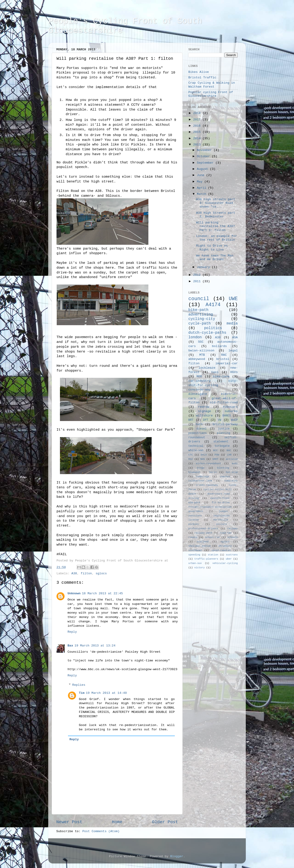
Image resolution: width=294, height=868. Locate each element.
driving (194, 498)
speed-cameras (221, 550)
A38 (74, 573)
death (192, 494)
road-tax (226, 533)
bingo (201, 468)
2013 (198, 145)
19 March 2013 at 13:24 (95, 646)
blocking (223, 468)
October (204, 156)
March (202, 194)
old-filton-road (224, 403)
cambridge (203, 477)
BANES (227, 416)
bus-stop (232, 472)
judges (223, 511)
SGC (201, 342)
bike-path (198, 310)
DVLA (204, 455)
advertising (201, 315)
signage (205, 411)
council (199, 299)
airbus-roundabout (209, 464)
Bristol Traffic (202, 78)
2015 (198, 132)
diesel (202, 429)
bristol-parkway (225, 424)
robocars (230, 407)
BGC (229, 450)
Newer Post (69, 822)
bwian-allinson (201, 351)
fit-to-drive (221, 503)
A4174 (213, 305)
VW (220, 420)
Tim (82, 693)
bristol (223, 359)
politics (213, 328)
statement (221, 442)
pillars (222, 524)
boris (213, 472)
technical (196, 446)
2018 (198, 113)
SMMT (215, 459)
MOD (199, 377)
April (202, 188)
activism (232, 459)
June (202, 175)
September (206, 163)
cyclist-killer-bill (218, 489)
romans (193, 537)
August (203, 169)
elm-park (194, 503)
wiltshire (204, 416)
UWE (233, 299)
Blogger (177, 856)
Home (117, 822)
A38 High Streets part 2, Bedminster (216, 215)
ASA (235, 337)
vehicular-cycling (225, 563)
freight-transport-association (210, 507)
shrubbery (225, 546)
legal (233, 351)
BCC (215, 450)
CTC (191, 455)
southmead (195, 550)
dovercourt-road (219, 494)
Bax (70, 646)
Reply (72, 632)
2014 (198, 138)
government (196, 511)
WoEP (234, 420)
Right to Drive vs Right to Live (212, 248)
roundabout (197, 438)
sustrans (232, 555)
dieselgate (198, 394)
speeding (194, 555)
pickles (194, 524)
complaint (231, 481)
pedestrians (198, 433)
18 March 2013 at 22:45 (102, 593)
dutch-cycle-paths (207, 333)
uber (229, 559)
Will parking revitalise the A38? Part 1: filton (216, 226)
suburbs (231, 411)
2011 (198, 281)
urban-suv (195, 563)
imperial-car (227, 363)
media (232, 324)
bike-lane (221, 377)
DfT (206, 420)
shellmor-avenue (199, 546)
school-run (212, 537)
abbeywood (197, 359)
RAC (224, 355)
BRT (191, 420)
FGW (217, 455)
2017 (198, 120)
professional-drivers (203, 529)
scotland (203, 542)
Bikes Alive (199, 72)
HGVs (234, 372)
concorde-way (199, 390)
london (195, 337)
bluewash (194, 472)
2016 (198, 126)
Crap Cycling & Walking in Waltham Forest (212, 85)
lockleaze (207, 368)
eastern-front (220, 498)
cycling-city (202, 319)
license (194, 520)
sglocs (101, 573)
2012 (198, 275)
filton (86, 573)
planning (223, 433)
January (204, 267)
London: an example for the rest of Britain (217, 238)
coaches (225, 477)
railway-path (203, 533)
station (213, 555)
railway (233, 529)
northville (221, 520)
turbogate (222, 446)
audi (235, 464)
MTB (202, 355)
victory (199, 568)
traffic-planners (206, 559)
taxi (215, 372)
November (205, 150)
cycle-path (199, 324)
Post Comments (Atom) (101, 831)
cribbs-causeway (207, 485)
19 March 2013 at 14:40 (106, 693)
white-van (196, 450)
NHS (202, 459)
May (201, 182)
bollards (219, 346)
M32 (191, 459)
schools (233, 537)
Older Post (165, 822)
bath (199, 424)
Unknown (74, 593)
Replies (79, 685)
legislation (222, 516)
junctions (195, 516)
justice (224, 429)
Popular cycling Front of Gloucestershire (211, 94)
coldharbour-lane (200, 481)
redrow (204, 407)
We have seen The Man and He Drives (215, 258)
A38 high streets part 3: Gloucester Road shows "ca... (216, 203)
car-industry (199, 381)
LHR (229, 455)
